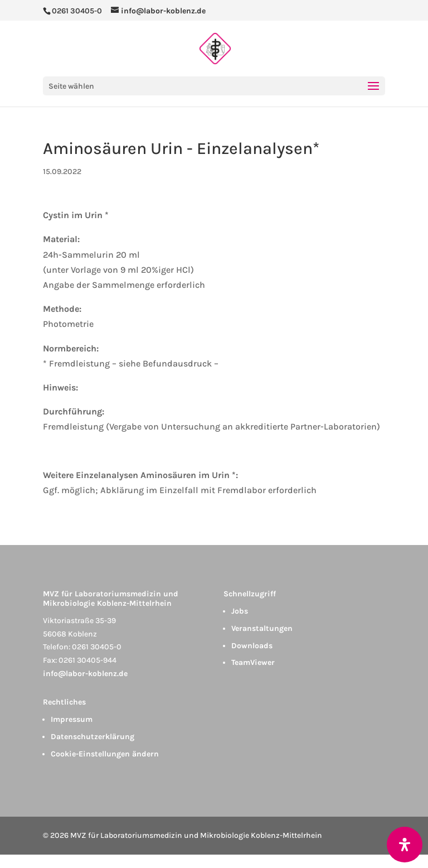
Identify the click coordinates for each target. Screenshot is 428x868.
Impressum (72, 719)
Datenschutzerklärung (93, 737)
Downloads (252, 646)
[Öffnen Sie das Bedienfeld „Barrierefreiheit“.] (405, 845)
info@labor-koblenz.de (85, 674)
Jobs (240, 611)
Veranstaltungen (262, 628)
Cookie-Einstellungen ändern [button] (105, 754)
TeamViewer (253, 662)
